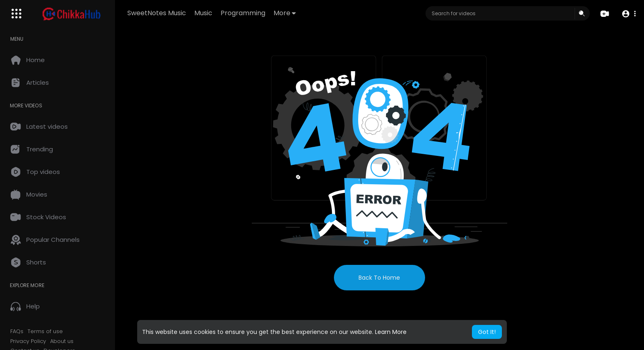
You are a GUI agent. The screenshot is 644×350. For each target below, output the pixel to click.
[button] (629, 14)
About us (62, 341)
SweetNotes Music (157, 13)
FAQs (17, 331)
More (285, 13)
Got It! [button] (487, 332)
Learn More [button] (391, 332)
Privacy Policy (28, 341)
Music (203, 13)
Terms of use (45, 331)
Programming (243, 13)
